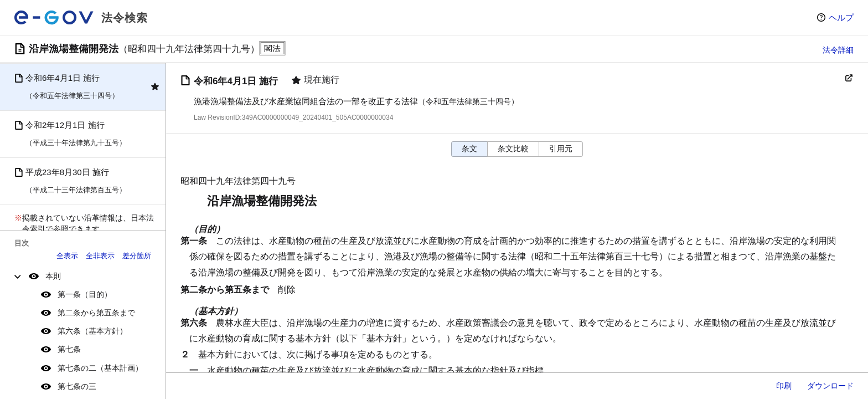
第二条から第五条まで (96, 313)
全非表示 (100, 256)
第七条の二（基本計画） (100, 368)
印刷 (784, 386)
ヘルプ (841, 17)
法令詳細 (838, 50)
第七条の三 (77, 386)
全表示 (67, 256)
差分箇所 (137, 256)
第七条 (69, 349)
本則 (53, 276)
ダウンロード (830, 386)
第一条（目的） (85, 294)
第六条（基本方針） (92, 331)
